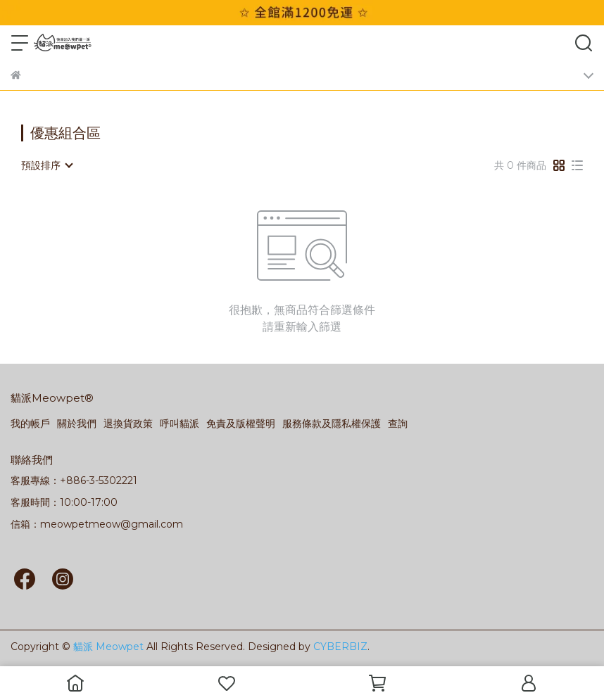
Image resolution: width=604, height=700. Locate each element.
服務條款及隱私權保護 (332, 424)
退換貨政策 (128, 424)
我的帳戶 (30, 424)
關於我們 (77, 424)
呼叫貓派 (180, 424)
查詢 (398, 424)
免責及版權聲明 (241, 424)
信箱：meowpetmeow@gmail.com (97, 524)
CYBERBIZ (340, 647)
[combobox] (46, 165)
